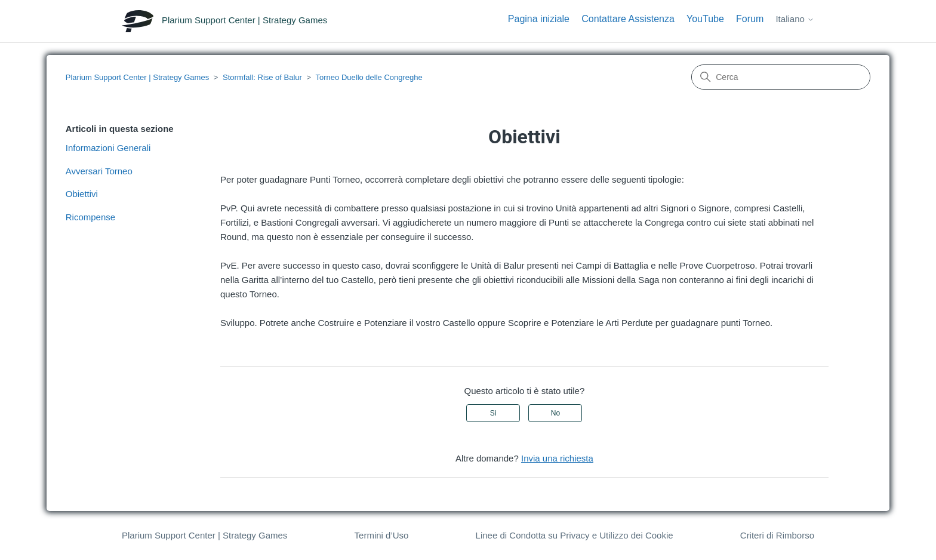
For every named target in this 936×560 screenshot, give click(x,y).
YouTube (705, 19)
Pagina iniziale (539, 19)
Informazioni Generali (108, 148)
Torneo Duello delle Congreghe (369, 77)
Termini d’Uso (382, 535)
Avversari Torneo (99, 171)
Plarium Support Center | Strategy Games (137, 77)
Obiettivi (82, 194)
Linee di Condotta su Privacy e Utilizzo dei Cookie (575, 535)
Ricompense (90, 217)
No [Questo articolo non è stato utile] (555, 413)
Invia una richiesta (557, 458)
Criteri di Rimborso (777, 535)
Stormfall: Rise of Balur (262, 77)
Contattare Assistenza (628, 19)
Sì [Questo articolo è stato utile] (493, 413)
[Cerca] (781, 77)
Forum (750, 19)
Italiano (795, 19)
